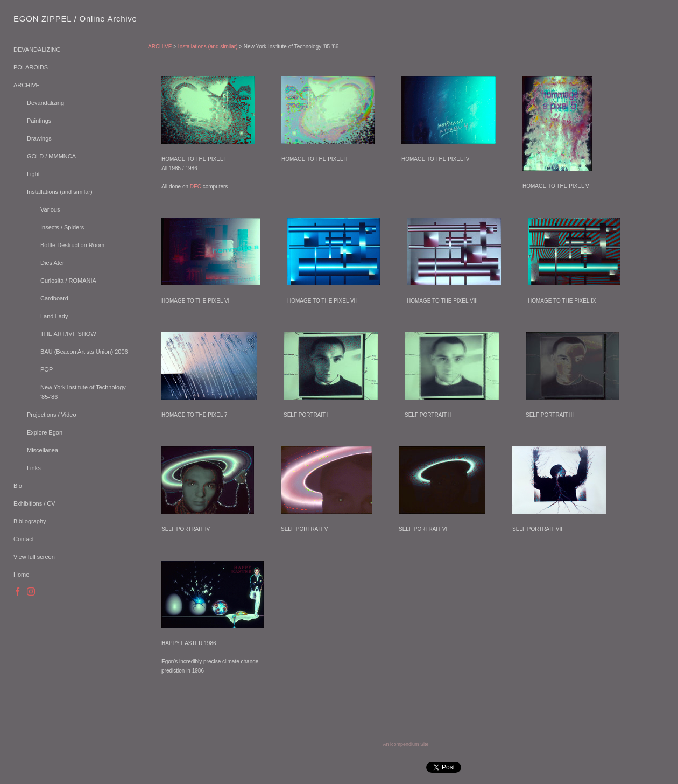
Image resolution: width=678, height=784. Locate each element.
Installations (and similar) (60, 192)
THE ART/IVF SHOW (68, 334)
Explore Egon (45, 432)
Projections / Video (52, 415)
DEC (196, 187)
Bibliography (30, 521)
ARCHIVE (27, 85)
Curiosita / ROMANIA (68, 281)
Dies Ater (52, 263)
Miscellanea (43, 450)
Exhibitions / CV (34, 503)
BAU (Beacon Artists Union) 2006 (84, 352)
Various (50, 209)
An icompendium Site (405, 744)
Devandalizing (45, 103)
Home (21, 575)
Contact (24, 539)
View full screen (34, 557)
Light (33, 174)
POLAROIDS (31, 67)
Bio (18, 486)
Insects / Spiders (62, 227)
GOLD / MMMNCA (51, 156)
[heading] (40, 19)
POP (47, 369)
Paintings (39, 121)
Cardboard (54, 298)
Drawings (39, 138)
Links (34, 468)
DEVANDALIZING (37, 50)
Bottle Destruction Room (72, 245)
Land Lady (54, 316)
